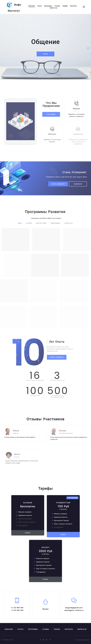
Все (20, 223)
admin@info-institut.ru (74, 610)
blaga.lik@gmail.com (74, 608)
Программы (48, 6)
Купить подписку (58, 184)
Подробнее (78, 184)
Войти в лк (54, 8)
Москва (45, 609)
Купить (28, 533)
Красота (69, 223)
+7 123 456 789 (17, 608)
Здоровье (56, 223)
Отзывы (57, 6)
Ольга (19, 431)
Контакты (73, 6)
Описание (32, 6)
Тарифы (65, 6)
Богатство (41, 223)
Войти (45, 54)
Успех (29, 223)
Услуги (40, 6)
